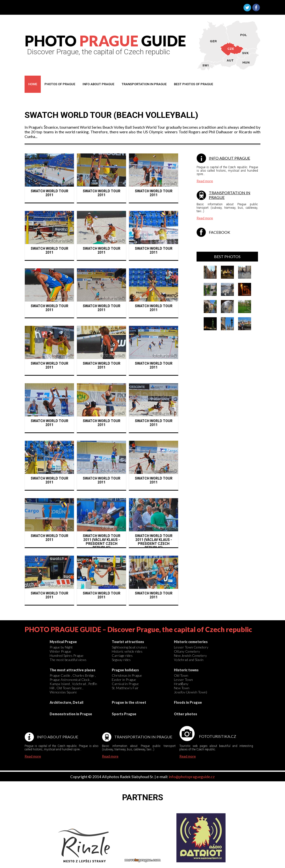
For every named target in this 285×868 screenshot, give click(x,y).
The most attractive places (72, 670)
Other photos (185, 714)
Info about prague (98, 84)
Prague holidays (125, 670)
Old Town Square (69, 688)
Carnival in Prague (125, 684)
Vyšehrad (79, 684)
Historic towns (186, 670)
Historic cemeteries (191, 642)
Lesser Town (183, 680)
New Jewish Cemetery (190, 655)
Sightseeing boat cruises (129, 647)
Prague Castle (60, 675)
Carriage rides (122, 655)
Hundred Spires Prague (67, 655)
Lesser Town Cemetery (191, 647)
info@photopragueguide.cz (192, 777)
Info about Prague (229, 158)
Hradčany (181, 684)
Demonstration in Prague (71, 714)
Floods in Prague (188, 702)
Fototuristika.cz (218, 736)
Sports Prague (124, 714)
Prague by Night (61, 647)
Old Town (181, 675)
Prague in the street (129, 702)
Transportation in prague (144, 84)
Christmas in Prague (127, 675)
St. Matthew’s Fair (125, 688)
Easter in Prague (124, 680)
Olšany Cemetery (187, 651)
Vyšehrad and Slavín (189, 660)
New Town (182, 688)
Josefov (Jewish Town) (191, 692)
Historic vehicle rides (127, 651)
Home (33, 84)
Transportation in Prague (143, 737)
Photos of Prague (60, 84)
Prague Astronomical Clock (70, 680)
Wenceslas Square (63, 692)
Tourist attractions (128, 642)
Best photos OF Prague (193, 84)
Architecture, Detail (66, 702)
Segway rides (121, 660)
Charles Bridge (83, 675)
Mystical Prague (63, 642)
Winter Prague (60, 651)
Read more (205, 181)
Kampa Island (60, 684)
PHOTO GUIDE (105, 41)
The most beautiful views (68, 660)
